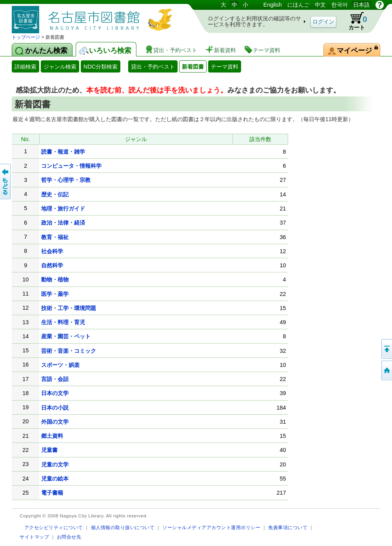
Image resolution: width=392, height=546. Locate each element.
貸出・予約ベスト (153, 67)
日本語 (361, 5)
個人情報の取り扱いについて (123, 527)
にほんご (298, 5)
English (273, 5)
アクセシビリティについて (54, 527)
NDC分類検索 (101, 67)
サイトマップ (34, 537)
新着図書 (193, 67)
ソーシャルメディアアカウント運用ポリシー (211, 527)
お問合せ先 (69, 537)
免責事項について (288, 527)
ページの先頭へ (386, 349)
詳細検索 (25, 67)
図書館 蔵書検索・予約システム (94, 17)
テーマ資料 (225, 67)
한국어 (339, 5)
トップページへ (386, 370)
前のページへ (6, 181)
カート (354, 21)
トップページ (26, 37)
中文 (320, 5)
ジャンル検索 (60, 67)
